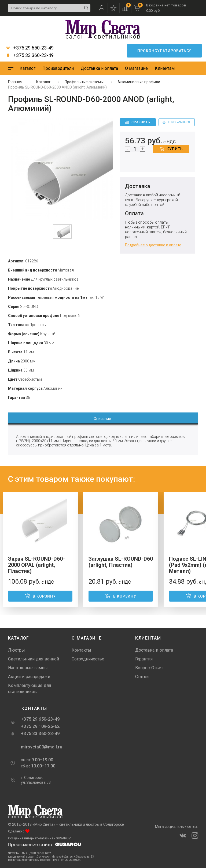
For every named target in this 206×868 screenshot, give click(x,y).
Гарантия (144, 659)
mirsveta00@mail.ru (41, 747)
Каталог (27, 68)
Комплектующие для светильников (30, 689)
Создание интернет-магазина (31, 838)
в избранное (177, 122)
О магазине (136, 68)
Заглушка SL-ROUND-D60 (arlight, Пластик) (121, 562)
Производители (58, 68)
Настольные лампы (28, 668)
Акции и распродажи (29, 677)
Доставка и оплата (99, 68)
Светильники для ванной (34, 659)
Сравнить (138, 122)
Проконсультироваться (165, 51)
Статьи (142, 677)
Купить (171, 149)
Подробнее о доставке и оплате (153, 245)
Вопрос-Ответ (149, 668)
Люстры (16, 650)
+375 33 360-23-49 (30, 55)
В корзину (40, 596)
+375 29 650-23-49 (30, 48)
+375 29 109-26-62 (40, 726)
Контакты (81, 650)
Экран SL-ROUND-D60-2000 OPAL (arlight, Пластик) (36, 565)
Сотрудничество (88, 659)
